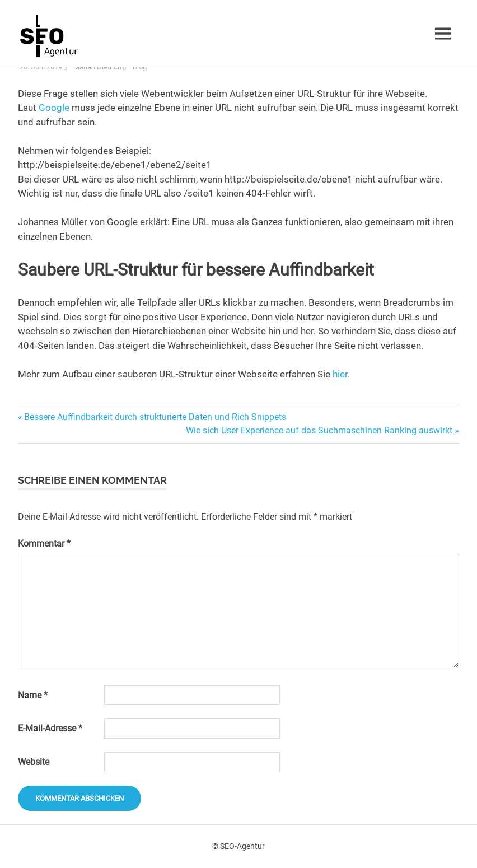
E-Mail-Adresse (50, 728)
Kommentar (44, 543)
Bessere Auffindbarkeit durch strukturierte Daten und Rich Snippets (155, 417)
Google (54, 108)
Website (34, 762)
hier (340, 374)
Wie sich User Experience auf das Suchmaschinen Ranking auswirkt (319, 430)
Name (33, 695)
